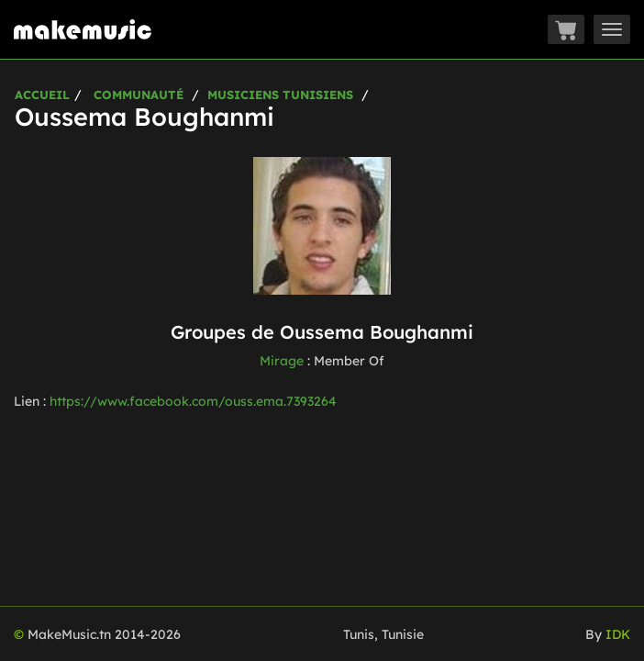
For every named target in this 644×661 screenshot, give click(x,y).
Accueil (42, 95)
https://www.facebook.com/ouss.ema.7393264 (193, 401)
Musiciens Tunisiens (280, 95)
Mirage (282, 361)
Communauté (139, 95)
